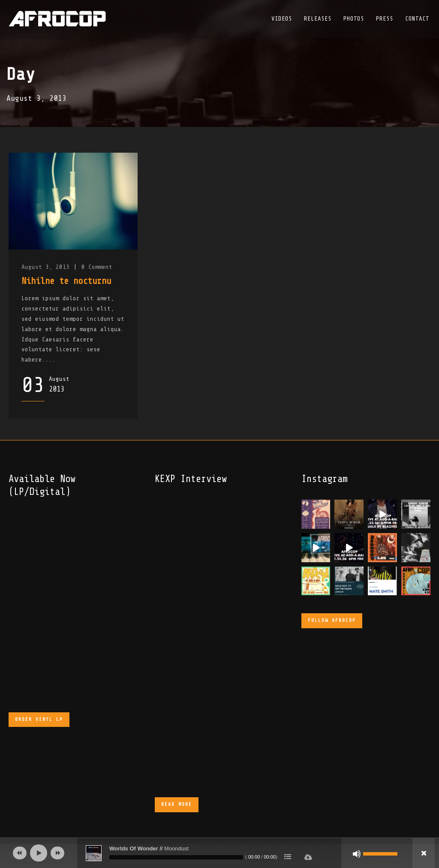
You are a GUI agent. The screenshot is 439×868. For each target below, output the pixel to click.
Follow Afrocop (332, 620)
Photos (354, 19)
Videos (282, 19)
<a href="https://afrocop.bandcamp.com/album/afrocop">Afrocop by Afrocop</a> (77, 602)
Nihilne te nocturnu (66, 281)
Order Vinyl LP (39, 719)
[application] (219, 853)
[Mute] (357, 854)
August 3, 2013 (45, 267)
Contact (417, 19)
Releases (318, 19)
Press (385, 19)
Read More (177, 804)
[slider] (176, 857)
